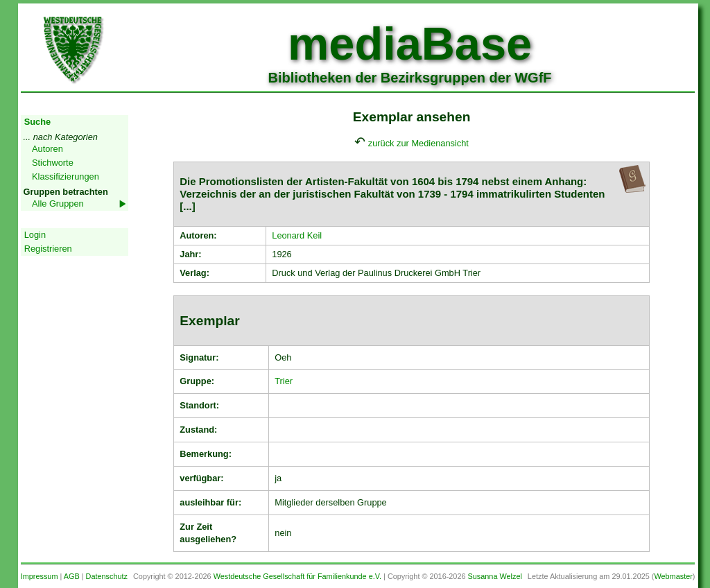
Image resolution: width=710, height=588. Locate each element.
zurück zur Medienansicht (418, 143)
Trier (284, 381)
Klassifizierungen (66, 176)
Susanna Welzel (495, 576)
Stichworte (53, 163)
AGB (72, 576)
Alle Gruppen (58, 204)
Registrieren (48, 249)
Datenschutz (107, 576)
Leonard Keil (297, 235)
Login (35, 235)
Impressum (40, 576)
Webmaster (673, 576)
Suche (37, 122)
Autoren (47, 149)
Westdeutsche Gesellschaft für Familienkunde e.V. (297, 576)
